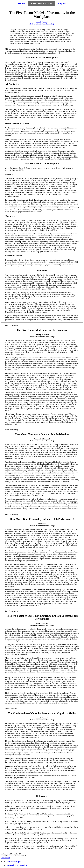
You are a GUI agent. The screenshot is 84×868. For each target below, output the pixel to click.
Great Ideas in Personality (17, 865)
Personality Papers (14, 862)
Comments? (5, 858)
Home (21, 3)
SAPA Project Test (41, 3)
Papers (62, 3)
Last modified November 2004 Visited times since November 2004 (13, 855)
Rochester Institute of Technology (42, 24)
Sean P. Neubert (42, 22)
